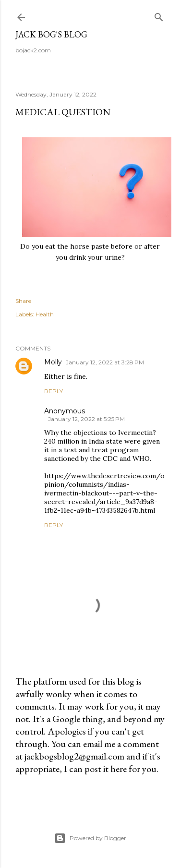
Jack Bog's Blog (51, 34)
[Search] (159, 15)
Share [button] (23, 301)
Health (45, 314)
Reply (54, 391)
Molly (53, 362)
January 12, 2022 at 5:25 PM (86, 419)
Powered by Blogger (90, 838)
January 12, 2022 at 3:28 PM (105, 362)
